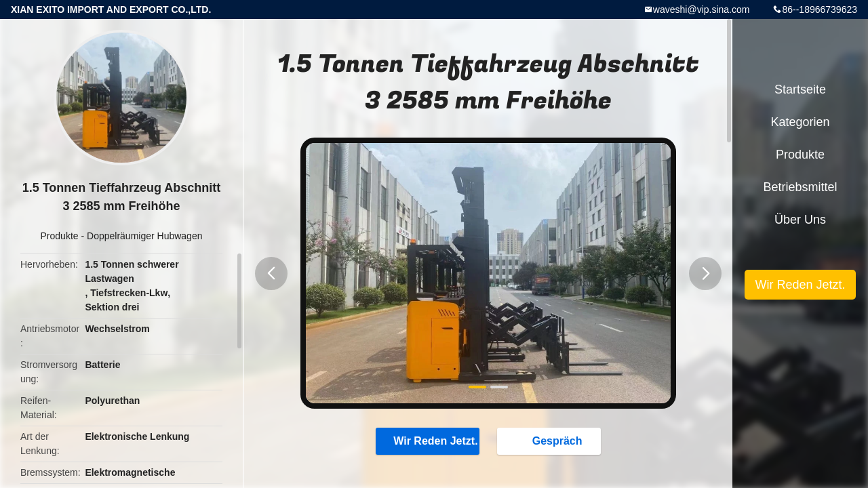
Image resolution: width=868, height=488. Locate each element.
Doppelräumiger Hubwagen (144, 236)
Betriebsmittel (800, 187)
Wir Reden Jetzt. (429, 441)
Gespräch (551, 441)
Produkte (60, 236)
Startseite (800, 89)
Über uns (800, 220)
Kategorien (800, 122)
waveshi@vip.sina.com (702, 9)
